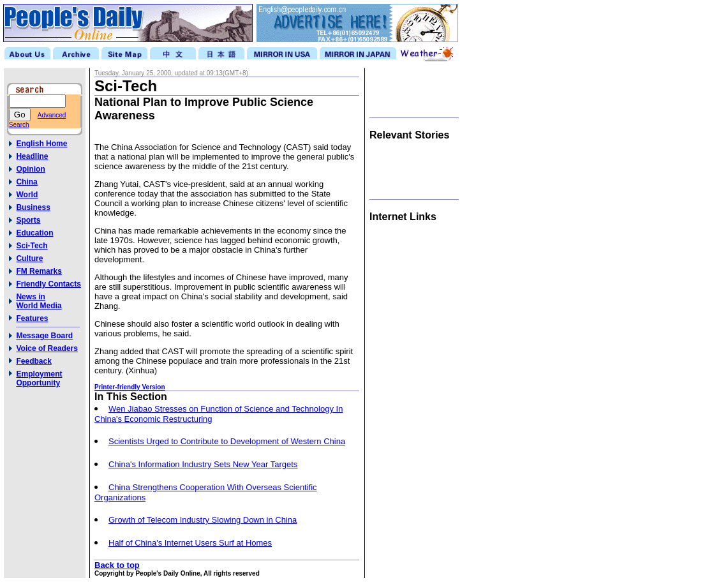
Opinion (30, 169)
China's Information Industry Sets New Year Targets (203, 464)
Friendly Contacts (48, 284)
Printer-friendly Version (130, 387)
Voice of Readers (47, 348)
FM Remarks (39, 271)
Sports (28, 220)
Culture (29, 258)
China (26, 182)
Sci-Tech (32, 246)
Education (34, 233)
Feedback (33, 361)
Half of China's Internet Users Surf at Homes (190, 543)
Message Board (44, 336)
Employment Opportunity (39, 378)
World (27, 195)
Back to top (117, 565)
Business (33, 207)
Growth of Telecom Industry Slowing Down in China (203, 520)
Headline (32, 156)
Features (32, 318)
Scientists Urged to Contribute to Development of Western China (227, 441)
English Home (41, 144)
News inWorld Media (39, 301)
